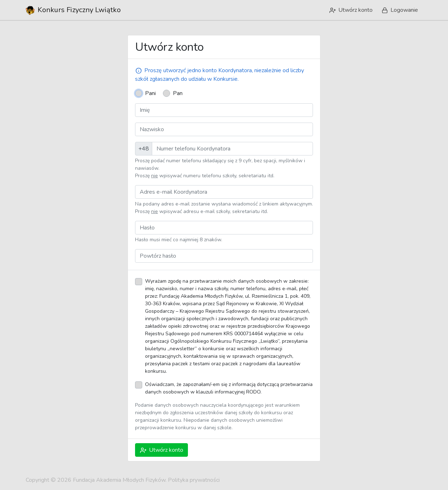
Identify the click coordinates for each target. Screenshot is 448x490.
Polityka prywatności (194, 480)
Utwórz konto (350, 10)
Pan (178, 93)
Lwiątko (73, 10)
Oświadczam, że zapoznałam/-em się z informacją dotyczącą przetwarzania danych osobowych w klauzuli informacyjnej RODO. (229, 388)
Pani (150, 93)
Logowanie (399, 10)
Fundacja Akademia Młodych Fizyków (119, 480)
